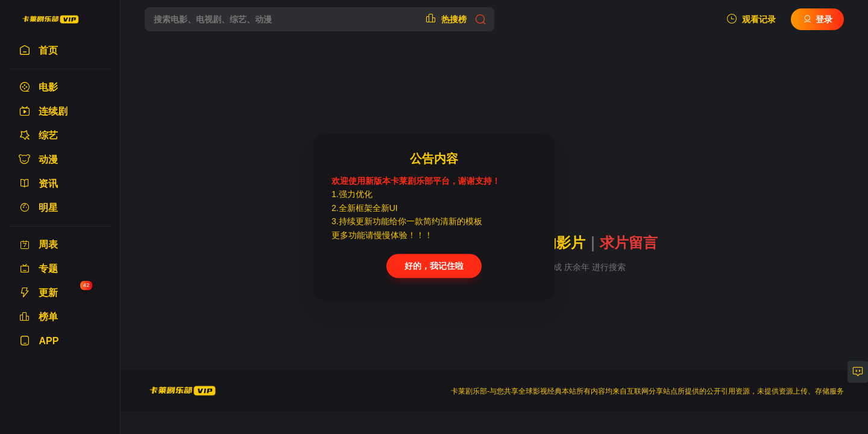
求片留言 (629, 243)
